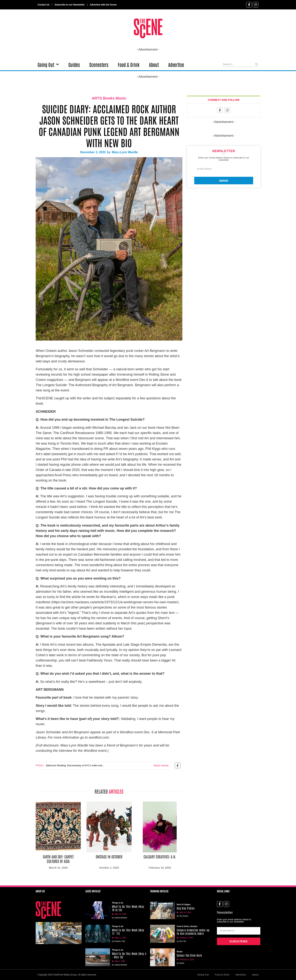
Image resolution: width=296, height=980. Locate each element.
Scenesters (99, 64)
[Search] (257, 64)
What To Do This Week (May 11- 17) (128, 932)
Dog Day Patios (186, 908)
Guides (74, 64)
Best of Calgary (184, 905)
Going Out (48, 64)
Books (109, 98)
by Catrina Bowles (120, 918)
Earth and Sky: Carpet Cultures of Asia (58, 859)
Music (121, 98)
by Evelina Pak (118, 941)
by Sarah (180, 963)
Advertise (176, 64)
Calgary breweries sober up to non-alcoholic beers (193, 932)
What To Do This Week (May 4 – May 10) (129, 955)
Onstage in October (109, 857)
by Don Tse (181, 941)
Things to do (118, 903)
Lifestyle (194, 926)
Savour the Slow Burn (189, 955)
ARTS (97, 98)
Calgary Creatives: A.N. (160, 857)
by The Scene (183, 916)
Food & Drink (129, 64)
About (154, 64)
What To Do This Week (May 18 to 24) (128, 908)
